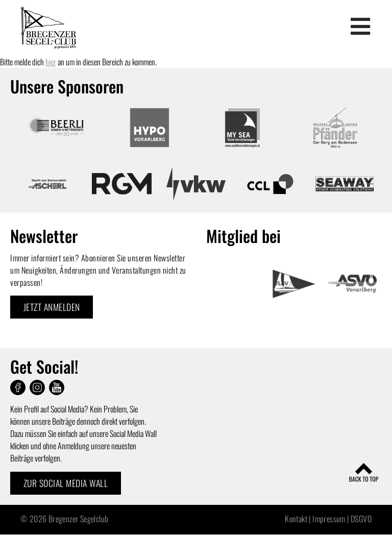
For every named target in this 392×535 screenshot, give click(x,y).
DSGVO (361, 519)
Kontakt (296, 519)
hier (51, 62)
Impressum (329, 519)
